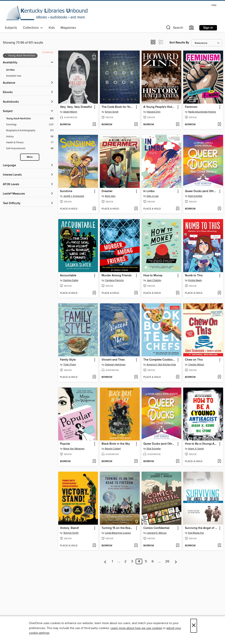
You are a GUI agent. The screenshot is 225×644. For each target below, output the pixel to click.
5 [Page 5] (146, 561)
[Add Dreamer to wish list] (136, 209)
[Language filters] (28, 166)
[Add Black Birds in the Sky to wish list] (136, 462)
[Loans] (192, 28)
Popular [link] (65, 444)
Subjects (11, 28)
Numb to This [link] (194, 276)
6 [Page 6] (153, 561)
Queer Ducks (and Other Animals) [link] (201, 191)
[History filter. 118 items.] (30, 137)
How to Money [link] (153, 276)
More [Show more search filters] (30, 157)
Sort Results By (179, 43)
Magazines (68, 28)
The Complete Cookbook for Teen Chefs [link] (160, 360)
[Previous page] (105, 561)
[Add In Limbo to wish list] (178, 209)
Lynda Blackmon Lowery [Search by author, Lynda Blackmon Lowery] (118, 533)
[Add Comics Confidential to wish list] (178, 546)
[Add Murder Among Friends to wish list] (136, 293)
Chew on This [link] (194, 360)
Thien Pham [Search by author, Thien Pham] (70, 365)
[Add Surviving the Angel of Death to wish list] (219, 546)
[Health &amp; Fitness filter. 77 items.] (30, 143)
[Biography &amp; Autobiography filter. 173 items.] (30, 131)
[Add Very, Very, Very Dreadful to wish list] (94, 125)
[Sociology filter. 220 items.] (30, 125)
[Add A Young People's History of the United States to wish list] (178, 125)
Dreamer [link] (107, 191)
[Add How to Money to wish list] (178, 293)
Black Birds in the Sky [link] (116, 444)
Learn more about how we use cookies (136, 628)
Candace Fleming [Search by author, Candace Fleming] (114, 280)
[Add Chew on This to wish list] (219, 377)
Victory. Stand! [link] (69, 528)
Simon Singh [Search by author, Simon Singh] (112, 112)
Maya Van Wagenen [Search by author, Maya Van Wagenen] (74, 449)
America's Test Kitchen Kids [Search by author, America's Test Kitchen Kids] (161, 365)
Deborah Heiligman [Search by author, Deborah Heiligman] (115, 365)
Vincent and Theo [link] (113, 360)
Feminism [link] (191, 107)
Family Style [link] (68, 360)
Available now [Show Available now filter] (14, 76)
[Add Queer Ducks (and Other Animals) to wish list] (219, 209)
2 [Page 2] (125, 561)
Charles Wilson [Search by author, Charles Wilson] (196, 365)
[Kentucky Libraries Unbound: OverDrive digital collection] (47, 13)
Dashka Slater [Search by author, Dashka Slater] (71, 280)
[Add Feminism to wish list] (219, 125)
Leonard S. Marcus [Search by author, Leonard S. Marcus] (157, 533)
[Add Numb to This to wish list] (219, 293)
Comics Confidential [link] (156, 528)
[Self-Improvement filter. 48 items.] (30, 149)
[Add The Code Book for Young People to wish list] (136, 125)
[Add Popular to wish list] (94, 462)
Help (214, 5)
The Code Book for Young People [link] (118, 107)
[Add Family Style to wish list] (94, 377)
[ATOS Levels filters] (28, 185)
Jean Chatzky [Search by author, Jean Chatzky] (154, 280)
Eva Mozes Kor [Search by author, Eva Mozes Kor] (196, 533)
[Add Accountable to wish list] (94, 293)
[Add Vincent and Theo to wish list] (136, 377)
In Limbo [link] (149, 191)
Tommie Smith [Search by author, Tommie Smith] (71, 533)
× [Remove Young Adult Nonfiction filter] (5, 56)
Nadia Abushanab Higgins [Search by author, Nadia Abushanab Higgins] (202, 112)
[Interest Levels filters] (28, 175)
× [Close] (194, 626)
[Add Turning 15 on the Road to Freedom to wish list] (136, 546)
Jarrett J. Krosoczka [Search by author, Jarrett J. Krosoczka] (74, 196)
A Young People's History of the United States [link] (160, 107)
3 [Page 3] (132, 561)
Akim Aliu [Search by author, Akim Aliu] (110, 196)
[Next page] (176, 561)
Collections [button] (33, 28)
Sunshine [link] (66, 191)
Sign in (208, 28)
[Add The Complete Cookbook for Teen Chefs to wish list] (178, 377)
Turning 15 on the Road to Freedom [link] (118, 528)
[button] (174, 28)
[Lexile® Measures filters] (28, 194)
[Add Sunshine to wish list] (94, 209)
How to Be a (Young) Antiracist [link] (201, 444)
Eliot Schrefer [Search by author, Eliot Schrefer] (195, 196)
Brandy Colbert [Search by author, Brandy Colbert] (113, 449)
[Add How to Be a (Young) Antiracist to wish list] (219, 462)
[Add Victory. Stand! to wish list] (94, 546)
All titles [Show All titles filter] (10, 70)
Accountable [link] (68, 276)
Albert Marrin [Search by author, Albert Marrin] (70, 112)
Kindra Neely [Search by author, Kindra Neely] (195, 280)
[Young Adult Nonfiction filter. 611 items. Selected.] (30, 119)
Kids (52, 28)
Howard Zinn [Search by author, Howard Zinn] (154, 112)
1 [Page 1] (112, 561)
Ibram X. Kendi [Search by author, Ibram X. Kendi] (196, 449)
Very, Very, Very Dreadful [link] (76, 107)
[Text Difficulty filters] (28, 203)
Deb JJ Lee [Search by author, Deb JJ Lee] (153, 196)
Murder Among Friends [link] (117, 276)
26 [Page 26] (167, 561)
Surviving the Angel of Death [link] (201, 528)
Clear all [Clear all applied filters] (48, 52)
